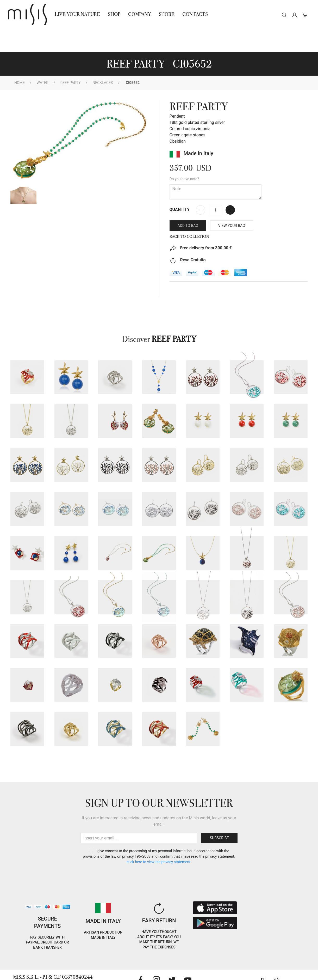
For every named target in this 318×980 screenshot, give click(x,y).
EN (276, 956)
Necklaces (103, 59)
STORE (167, 14)
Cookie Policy (21, 960)
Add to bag (188, 202)
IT (263, 956)
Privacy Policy (49, 960)
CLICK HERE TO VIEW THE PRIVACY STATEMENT (158, 838)
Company (140, 14)
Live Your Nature (77, 14)
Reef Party (71, 59)
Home (20, 59)
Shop (114, 14)
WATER (43, 59)
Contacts (195, 14)
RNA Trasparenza (79, 967)
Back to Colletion (189, 213)
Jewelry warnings (53, 973)
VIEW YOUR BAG (232, 202)
